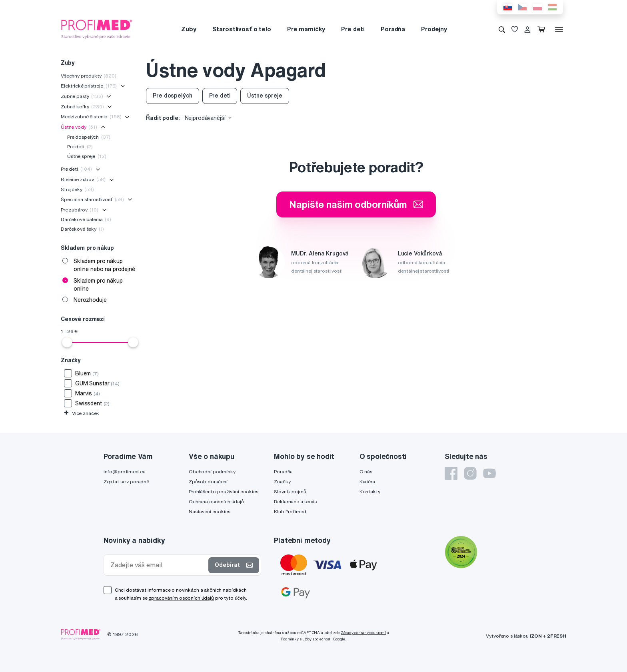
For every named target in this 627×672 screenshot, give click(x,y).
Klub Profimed (290, 511)
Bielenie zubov (83, 179)
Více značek (82, 413)
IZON (536, 636)
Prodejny (434, 29)
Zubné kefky (82, 107)
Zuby (189, 29)
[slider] (67, 342)
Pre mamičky (306, 29)
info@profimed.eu (125, 472)
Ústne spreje (87, 156)
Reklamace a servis (295, 502)
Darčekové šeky (82, 229)
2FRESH (557, 636)
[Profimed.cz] (97, 29)
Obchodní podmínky (212, 472)
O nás (366, 472)
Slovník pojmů (290, 492)
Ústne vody (79, 127)
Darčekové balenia (86, 219)
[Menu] (559, 29)
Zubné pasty (82, 96)
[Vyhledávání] (502, 29)
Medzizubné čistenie (91, 117)
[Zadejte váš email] (158, 565)
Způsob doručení (208, 482)
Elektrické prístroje (89, 86)
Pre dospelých (89, 137)
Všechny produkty (89, 76)
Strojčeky (77, 189)
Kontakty (370, 492)
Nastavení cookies (210, 511)
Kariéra (367, 482)
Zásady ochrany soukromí (363, 633)
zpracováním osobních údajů (181, 598)
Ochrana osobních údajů (216, 502)
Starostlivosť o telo (242, 29)
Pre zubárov (80, 210)
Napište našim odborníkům (356, 204)
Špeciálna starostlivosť (92, 199)
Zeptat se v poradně (126, 482)
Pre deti (353, 29)
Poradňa (393, 29)
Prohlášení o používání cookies (224, 492)
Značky (282, 482)
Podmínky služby (296, 639)
